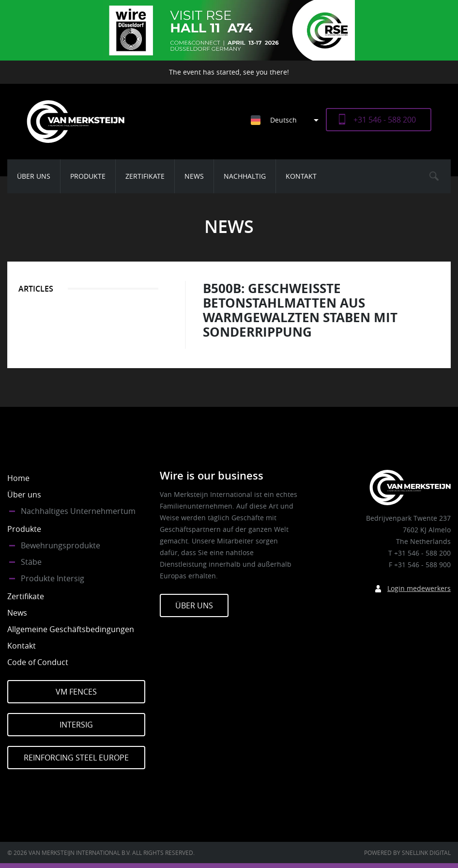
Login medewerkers (419, 588)
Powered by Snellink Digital (407, 852)
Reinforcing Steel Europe (76, 758)
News (194, 176)
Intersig (76, 725)
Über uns (34, 176)
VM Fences (76, 692)
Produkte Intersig (53, 578)
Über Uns (194, 605)
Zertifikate (145, 176)
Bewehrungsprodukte (61, 545)
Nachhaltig (245, 176)
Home (18, 478)
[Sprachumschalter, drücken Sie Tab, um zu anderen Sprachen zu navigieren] (288, 120)
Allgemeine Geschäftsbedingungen (71, 629)
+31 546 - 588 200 (385, 120)
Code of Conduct (38, 662)
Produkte (88, 176)
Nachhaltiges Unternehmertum (78, 511)
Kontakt (301, 176)
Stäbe (31, 562)
